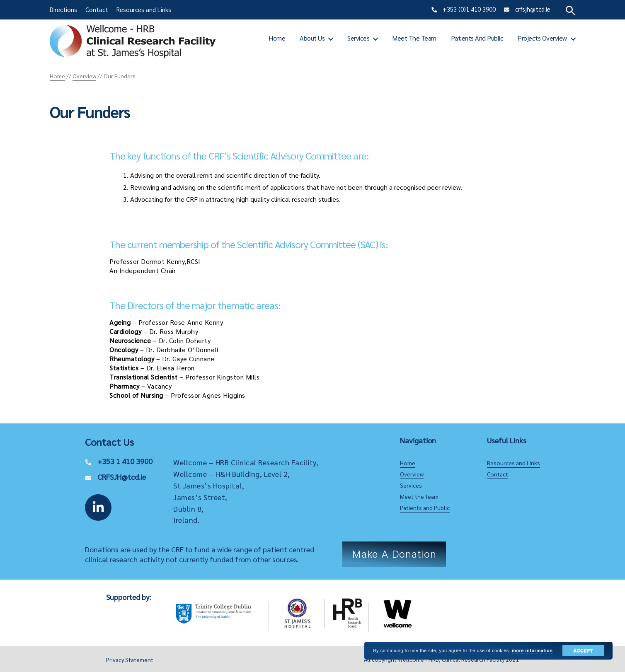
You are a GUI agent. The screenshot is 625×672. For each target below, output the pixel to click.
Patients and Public (477, 38)
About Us (312, 38)
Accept (583, 650)
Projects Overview (542, 38)
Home (277, 38)
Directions (63, 9)
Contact (97, 9)
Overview (412, 474)
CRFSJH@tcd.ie (122, 477)
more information (532, 650)
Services (358, 38)
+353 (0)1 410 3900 (469, 9)
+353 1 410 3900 (125, 461)
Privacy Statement (130, 660)
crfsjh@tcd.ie (533, 9)
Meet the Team (414, 38)
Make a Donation (394, 554)
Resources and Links (144, 9)
